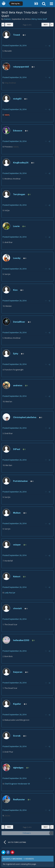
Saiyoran (18, 672)
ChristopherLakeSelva (25, 417)
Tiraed (16, 35)
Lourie (16, 226)
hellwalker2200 (21, 640)
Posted (14, 45)
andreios (18, 385)
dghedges (18, 768)
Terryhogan (19, 194)
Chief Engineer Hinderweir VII (17, 784)
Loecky (17, 258)
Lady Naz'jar (10, 593)
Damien (7, 19)
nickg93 (17, 99)
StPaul (17, 449)
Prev (9, 25)
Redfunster (19, 799)
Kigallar (17, 704)
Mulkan (17, 513)
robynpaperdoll (21, 67)
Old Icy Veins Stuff (39, 19)
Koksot (17, 576)
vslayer (17, 545)
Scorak (17, 736)
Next (46, 25)
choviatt (17, 608)
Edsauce (18, 131)
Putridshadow (20, 481)
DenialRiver (19, 322)
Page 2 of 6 (28, 25)
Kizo (15, 290)
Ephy (16, 354)
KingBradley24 (21, 163)
